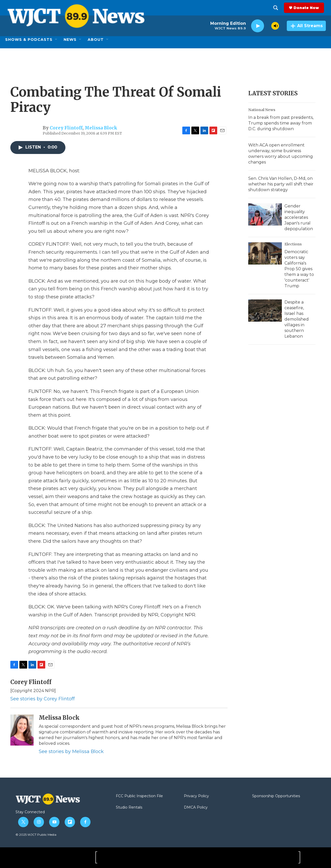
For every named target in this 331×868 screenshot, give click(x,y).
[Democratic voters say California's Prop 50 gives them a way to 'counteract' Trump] (265, 253)
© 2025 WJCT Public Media (36, 835)
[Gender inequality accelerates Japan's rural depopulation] (265, 214)
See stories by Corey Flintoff (43, 699)
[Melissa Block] (22, 730)
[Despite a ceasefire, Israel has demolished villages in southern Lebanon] (265, 311)
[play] (258, 26)
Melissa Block (101, 128)
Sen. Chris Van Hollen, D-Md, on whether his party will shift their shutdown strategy (281, 184)
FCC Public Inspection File (139, 796)
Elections (293, 244)
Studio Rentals (129, 808)
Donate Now (308, 8)
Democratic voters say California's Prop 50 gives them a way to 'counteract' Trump (299, 269)
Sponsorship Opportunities (276, 796)
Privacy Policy (196, 796)
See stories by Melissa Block (71, 751)
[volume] (275, 26)
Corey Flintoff (66, 128)
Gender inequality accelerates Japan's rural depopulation (299, 217)
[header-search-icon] (277, 8)
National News (262, 110)
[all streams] (306, 26)
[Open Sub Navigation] (56, 40)
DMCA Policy (196, 808)
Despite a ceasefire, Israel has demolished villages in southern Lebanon (297, 319)
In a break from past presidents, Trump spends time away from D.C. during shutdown (281, 123)
